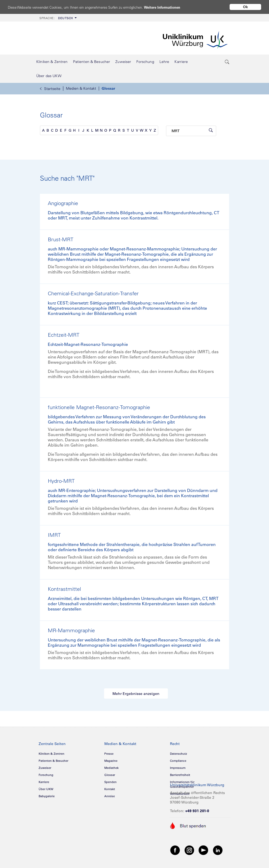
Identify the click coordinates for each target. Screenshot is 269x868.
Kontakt (110, 789)
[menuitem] (58, 18)
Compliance (178, 761)
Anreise (110, 796)
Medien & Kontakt (81, 88)
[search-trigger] (227, 62)
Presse (109, 754)
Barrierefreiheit (180, 775)
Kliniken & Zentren (51, 754)
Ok (245, 7)
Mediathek (112, 768)
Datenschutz (179, 754)
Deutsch (56, 18)
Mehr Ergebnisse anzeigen (136, 694)
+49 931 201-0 (197, 811)
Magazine (111, 761)
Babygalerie (47, 796)
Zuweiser (45, 768)
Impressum (178, 768)
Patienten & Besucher (53, 761)
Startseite (50, 89)
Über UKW (46, 789)
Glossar (108, 88)
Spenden (110, 782)
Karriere (44, 782)
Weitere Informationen (182, 7)
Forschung (46, 775)
